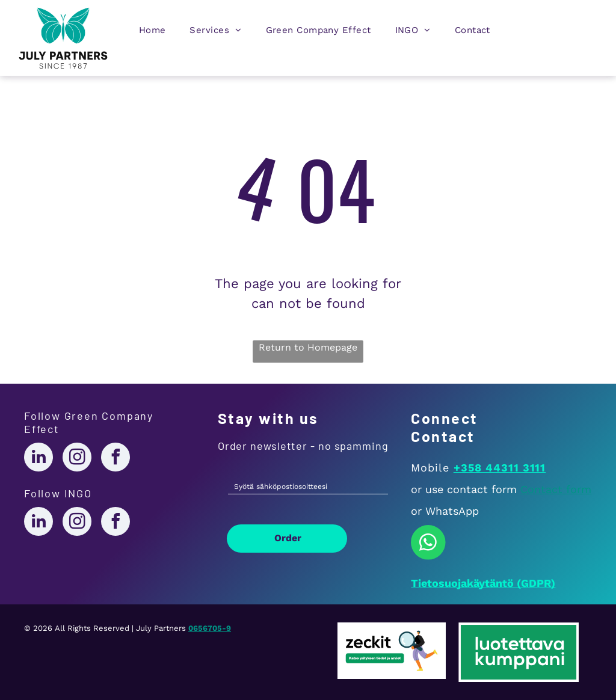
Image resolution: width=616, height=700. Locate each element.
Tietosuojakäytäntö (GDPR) (483, 583)
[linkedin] (38, 459)
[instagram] (77, 459)
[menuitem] (152, 33)
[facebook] (115, 459)
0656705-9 (210, 628)
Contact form (556, 489)
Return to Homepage (308, 347)
